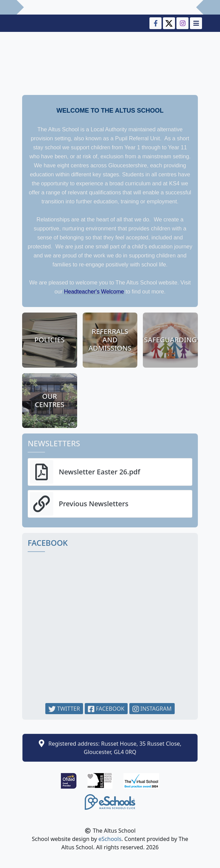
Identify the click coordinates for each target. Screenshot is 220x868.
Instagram (152, 709)
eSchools (110, 839)
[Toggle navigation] (195, 23)
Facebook (106, 709)
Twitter (64, 709)
